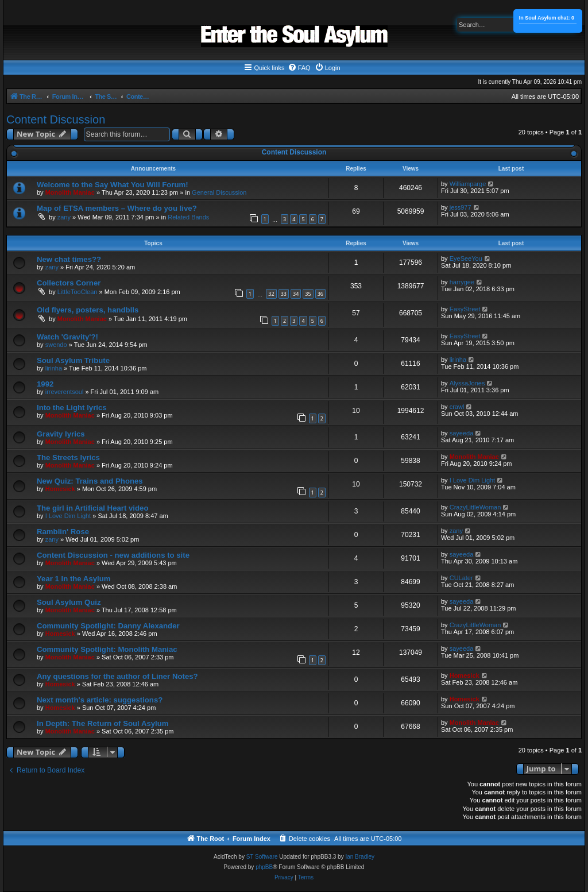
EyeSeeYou (466, 258)
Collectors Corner (69, 283)
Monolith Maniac (70, 192)
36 (320, 294)
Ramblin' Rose (63, 532)
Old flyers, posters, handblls (88, 310)
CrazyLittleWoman (475, 507)
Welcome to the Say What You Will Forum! (113, 185)
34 (296, 294)
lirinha (54, 368)
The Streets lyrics (68, 457)
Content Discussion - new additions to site (113, 555)
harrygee (462, 282)
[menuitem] (299, 68)
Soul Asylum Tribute (73, 360)
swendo (56, 345)
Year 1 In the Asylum (74, 579)
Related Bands (188, 217)
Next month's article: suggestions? (100, 700)
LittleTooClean (78, 292)
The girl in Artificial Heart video (92, 508)
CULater (461, 578)
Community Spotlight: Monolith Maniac (107, 649)
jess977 (461, 207)
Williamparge (468, 184)
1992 (45, 384)
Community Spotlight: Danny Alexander (108, 626)
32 (271, 294)
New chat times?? (69, 259)
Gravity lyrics (61, 434)
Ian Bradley (360, 857)
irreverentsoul (65, 392)
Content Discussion (56, 119)
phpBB (264, 867)
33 (284, 294)
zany (64, 217)
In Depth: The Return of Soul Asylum (103, 723)
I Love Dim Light (472, 480)
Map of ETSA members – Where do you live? (117, 208)
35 (308, 294)
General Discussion (219, 192)
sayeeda (462, 433)
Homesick (60, 489)
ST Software (262, 857)
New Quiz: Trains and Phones (90, 481)
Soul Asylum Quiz (69, 602)
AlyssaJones (467, 383)
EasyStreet (465, 309)
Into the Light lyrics (72, 408)
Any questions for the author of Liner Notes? (117, 676)
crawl (457, 407)
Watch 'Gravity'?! (67, 337)
